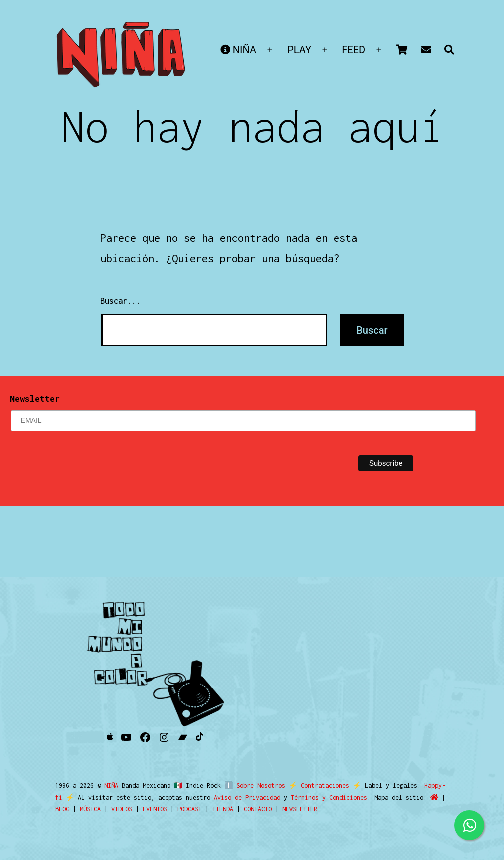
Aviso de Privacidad (237, 797)
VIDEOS (122, 809)
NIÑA (238, 50)
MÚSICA (90, 809)
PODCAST (190, 809)
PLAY (299, 50)
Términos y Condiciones (319, 797)
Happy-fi (434, 785)
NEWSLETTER (300, 809)
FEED (354, 50)
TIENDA (223, 809)
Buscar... (120, 301)
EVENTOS (155, 809)
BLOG (62, 809)
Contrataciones (321, 785)
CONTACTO (258, 809)
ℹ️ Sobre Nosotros (252, 785)
